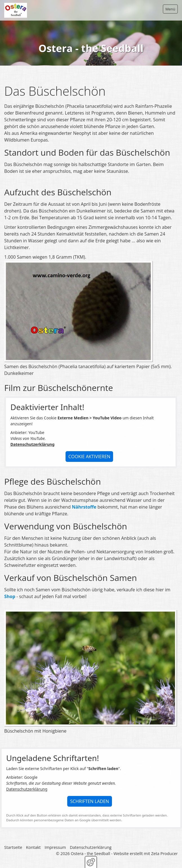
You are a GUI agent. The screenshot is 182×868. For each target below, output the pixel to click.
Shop (10, 597)
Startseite (13, 848)
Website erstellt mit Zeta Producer (146, 854)
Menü (170, 9)
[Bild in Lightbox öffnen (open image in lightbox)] (78, 312)
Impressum (55, 848)
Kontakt (33, 848)
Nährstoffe (84, 507)
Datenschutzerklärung (32, 445)
